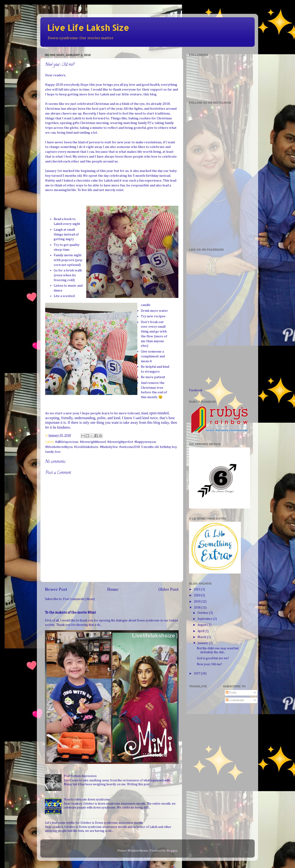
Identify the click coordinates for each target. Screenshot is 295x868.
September (205, 619)
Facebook (196, 390)
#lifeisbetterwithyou (59, 447)
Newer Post (56, 590)
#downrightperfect (120, 442)
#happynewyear (145, 442)
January (203, 643)
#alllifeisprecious (67, 442)
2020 (197, 595)
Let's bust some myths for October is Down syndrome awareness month (94, 823)
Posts (231, 693)
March (202, 637)
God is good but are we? (213, 658)
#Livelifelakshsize (86, 447)
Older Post (168, 590)
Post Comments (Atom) (79, 599)
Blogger (172, 851)
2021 (197, 589)
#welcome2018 (129, 447)
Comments (235, 700)
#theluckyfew (109, 447)
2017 (197, 674)
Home (113, 590)
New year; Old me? (209, 664)
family (49, 452)
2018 (197, 608)
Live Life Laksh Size (88, 28)
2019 (197, 602)
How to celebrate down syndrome (87, 800)
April (201, 631)
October (203, 613)
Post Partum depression (80, 776)
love (58, 452)
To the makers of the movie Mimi (70, 613)
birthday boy (168, 447)
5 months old (150, 447)
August (202, 625)
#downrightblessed (93, 442)
